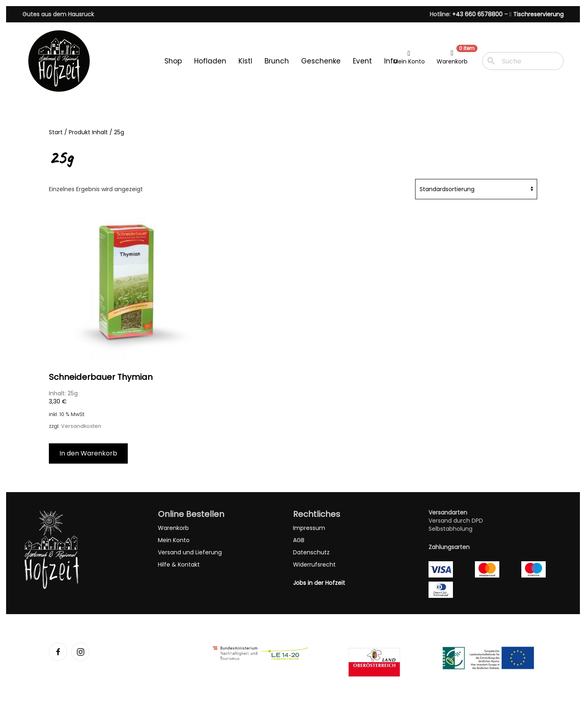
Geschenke (321, 61)
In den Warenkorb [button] (88, 453)
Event (362, 61)
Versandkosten (81, 426)
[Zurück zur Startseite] (59, 61)
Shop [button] (173, 61)
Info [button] (391, 61)
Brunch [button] (277, 61)
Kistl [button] (245, 61)
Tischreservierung (537, 14)
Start (56, 132)
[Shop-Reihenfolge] (476, 189)
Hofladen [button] (210, 61)
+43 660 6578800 (477, 14)
